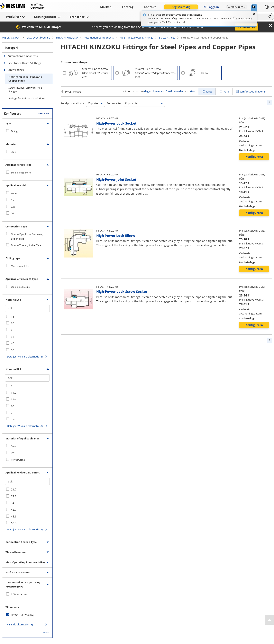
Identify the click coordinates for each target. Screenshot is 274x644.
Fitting (14, 131)
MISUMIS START (11, 38)
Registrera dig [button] (181, 7)
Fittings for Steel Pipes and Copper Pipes (25, 79)
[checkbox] (27, 131)
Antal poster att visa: (73, 103)
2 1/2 (14, 420)
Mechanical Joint (20, 266)
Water (14, 193)
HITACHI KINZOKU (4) (23, 615)
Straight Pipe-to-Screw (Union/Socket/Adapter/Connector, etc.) (155, 73)
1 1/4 (14, 399)
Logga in (211, 7)
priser (192, 91)
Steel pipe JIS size (20, 287)
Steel (14, 152)
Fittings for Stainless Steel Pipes (27, 98)
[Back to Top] (270, 620)
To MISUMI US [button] (247, 27)
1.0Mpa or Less (19, 594)
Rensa (46, 632)
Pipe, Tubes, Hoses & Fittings (136, 38)
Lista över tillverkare (38, 38)
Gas (13, 207)
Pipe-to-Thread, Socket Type (26, 245)
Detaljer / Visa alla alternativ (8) (25, 357)
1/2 (13, 406)
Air (13, 200)
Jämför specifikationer (253, 92)
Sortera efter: (114, 103)
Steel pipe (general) (22, 173)
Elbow (205, 73)
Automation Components (99, 38)
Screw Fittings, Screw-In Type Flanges (25, 90)
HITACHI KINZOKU (67, 38)
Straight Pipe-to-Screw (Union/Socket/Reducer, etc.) (96, 73)
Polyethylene (18, 460)
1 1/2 (14, 393)
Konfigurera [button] (254, 156)
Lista (209, 92)
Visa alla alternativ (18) (20, 624)
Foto (226, 92)
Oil (12, 213)
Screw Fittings (167, 38)
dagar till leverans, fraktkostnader (164, 91)
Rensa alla (44, 113)
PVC (13, 453)
